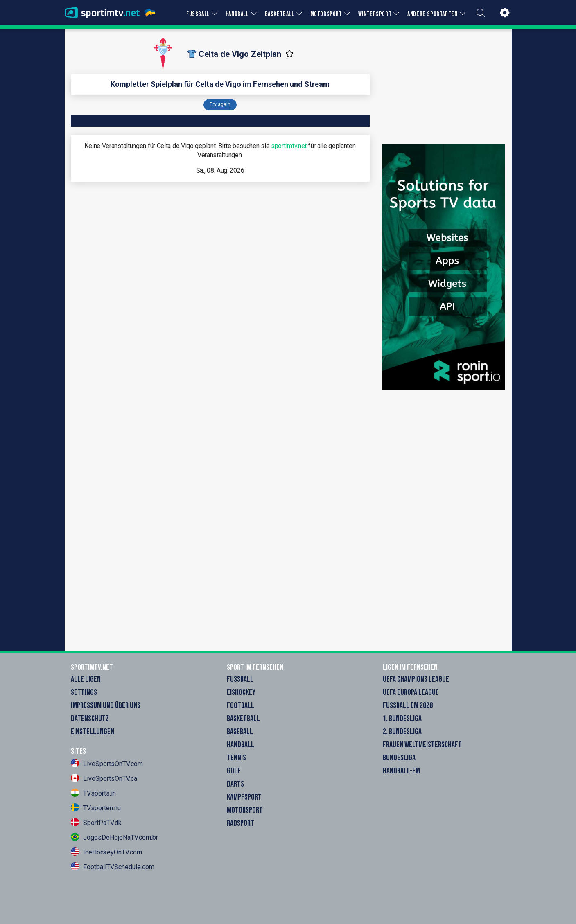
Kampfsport (244, 797)
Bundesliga (399, 758)
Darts (235, 784)
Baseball (240, 732)
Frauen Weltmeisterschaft (422, 745)
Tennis (236, 758)
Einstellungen (93, 732)
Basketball (243, 719)
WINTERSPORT (375, 14)
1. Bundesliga (402, 719)
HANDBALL (237, 14)
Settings (84, 692)
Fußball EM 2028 (408, 705)
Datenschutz (90, 719)
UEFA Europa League (411, 692)
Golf (234, 771)
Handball (241, 745)
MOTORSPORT (326, 14)
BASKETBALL (280, 14)
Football (241, 705)
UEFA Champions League (416, 679)
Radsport (241, 823)
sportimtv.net (289, 146)
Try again (220, 104)
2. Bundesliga (402, 732)
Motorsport (245, 810)
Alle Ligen (86, 679)
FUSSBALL (198, 14)
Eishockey (241, 692)
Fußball (240, 679)
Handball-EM (401, 771)
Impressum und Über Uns (106, 705)
